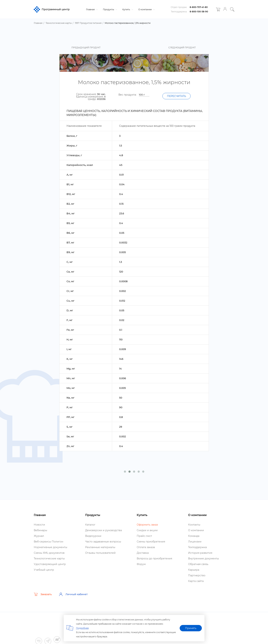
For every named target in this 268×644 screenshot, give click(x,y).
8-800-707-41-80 (199, 7)
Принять (191, 628)
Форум (141, 564)
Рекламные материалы (100, 547)
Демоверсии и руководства (103, 530)
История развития (200, 553)
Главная (92, 9)
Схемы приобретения (151, 542)
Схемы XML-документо (49, 553)
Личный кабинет (73, 594)
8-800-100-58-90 (199, 12)
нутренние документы (204, 558)
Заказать (43, 594)
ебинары (40, 530)
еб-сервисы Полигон (48, 542)
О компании (146, 9)
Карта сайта (196, 581)
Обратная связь (198, 564)
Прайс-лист (144, 536)
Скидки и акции (147, 530)
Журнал (39, 536)
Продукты (110, 9)
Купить (127, 9)
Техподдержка (197, 547)
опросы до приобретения (154, 558)
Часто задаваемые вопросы (103, 542)
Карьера (194, 570)
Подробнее (82, 628)
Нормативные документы (51, 547)
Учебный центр (44, 570)
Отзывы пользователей (100, 553)
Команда (194, 536)
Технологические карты (49, 558)
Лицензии (195, 542)
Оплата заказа (146, 547)
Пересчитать (176, 96)
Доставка (143, 553)
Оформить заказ (147, 525)
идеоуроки (93, 536)
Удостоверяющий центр (50, 564)
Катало (90, 525)
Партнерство (197, 575)
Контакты (194, 525)
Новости (39, 525)
